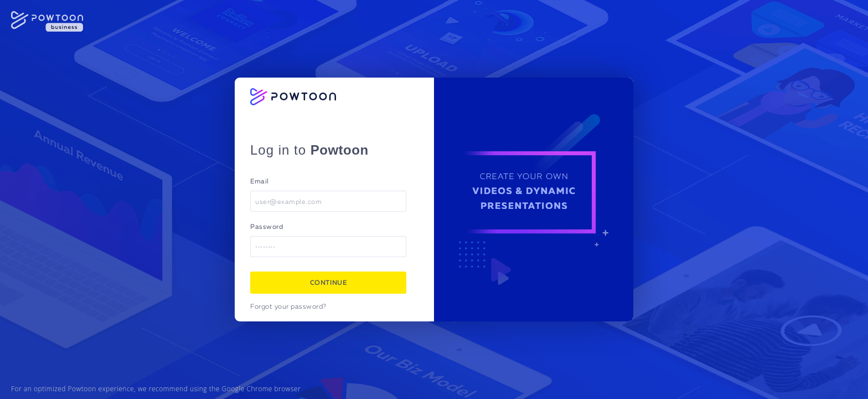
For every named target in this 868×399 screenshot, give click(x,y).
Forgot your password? (288, 307)
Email (260, 182)
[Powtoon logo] (293, 97)
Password (267, 227)
